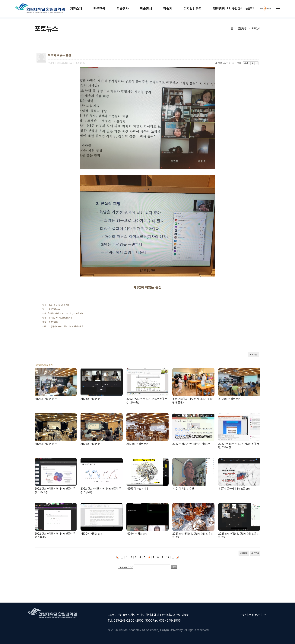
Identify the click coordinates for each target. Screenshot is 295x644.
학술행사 (123, 9)
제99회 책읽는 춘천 (137, 534)
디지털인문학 (193, 9)
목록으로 (253, 355)
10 (168, 557)
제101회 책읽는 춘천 (183, 489)
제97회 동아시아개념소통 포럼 (234, 489)
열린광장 (219, 9)
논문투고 (250, 8)
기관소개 (76, 9)
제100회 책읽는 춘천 (92, 534)
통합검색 (235, 8)
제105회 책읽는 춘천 (229, 399)
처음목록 (244, 553)
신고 (219, 63)
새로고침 (255, 553)
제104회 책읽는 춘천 (46, 444)
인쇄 (227, 63)
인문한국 (99, 9)
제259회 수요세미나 (137, 489)
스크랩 (237, 63)
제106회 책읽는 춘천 (92, 399)
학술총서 (146, 9)
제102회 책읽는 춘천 (137, 444)
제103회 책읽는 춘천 (92, 444)
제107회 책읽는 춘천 (46, 399)
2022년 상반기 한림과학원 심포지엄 (191, 444)
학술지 (168, 9)
